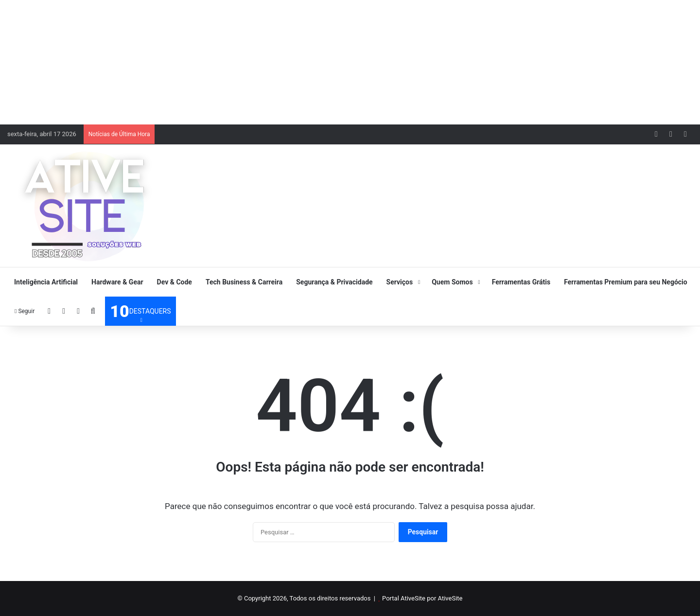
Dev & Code (175, 282)
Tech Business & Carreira (244, 282)
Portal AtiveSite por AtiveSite (422, 598)
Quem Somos (452, 282)
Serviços (400, 282)
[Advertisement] (350, 61)
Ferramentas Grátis (521, 282)
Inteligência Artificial (46, 282)
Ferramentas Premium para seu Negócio (625, 282)
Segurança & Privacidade (334, 282)
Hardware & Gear (117, 282)
